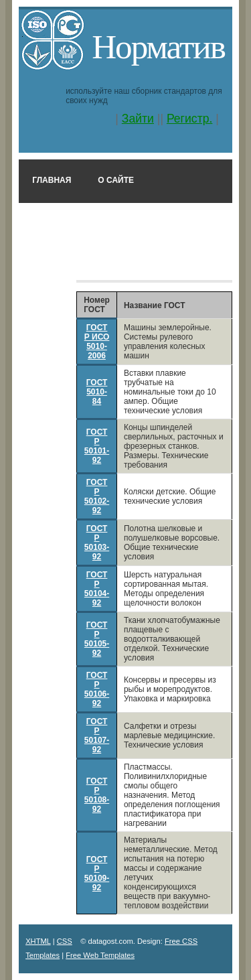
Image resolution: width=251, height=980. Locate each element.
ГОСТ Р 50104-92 (97, 589)
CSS (65, 941)
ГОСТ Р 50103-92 (97, 543)
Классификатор (180, 261)
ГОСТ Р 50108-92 (97, 795)
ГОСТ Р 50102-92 (97, 496)
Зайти (138, 119)
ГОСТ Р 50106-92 (97, 689)
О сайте (116, 180)
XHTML (38, 941)
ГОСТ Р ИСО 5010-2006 (97, 342)
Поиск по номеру (72, 220)
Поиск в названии (74, 261)
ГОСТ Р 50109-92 (97, 873)
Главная (52, 180)
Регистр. (190, 119)
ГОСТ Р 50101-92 (97, 446)
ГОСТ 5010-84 (97, 392)
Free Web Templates (100, 955)
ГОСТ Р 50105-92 (97, 639)
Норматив (158, 47)
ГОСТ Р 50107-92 (97, 736)
